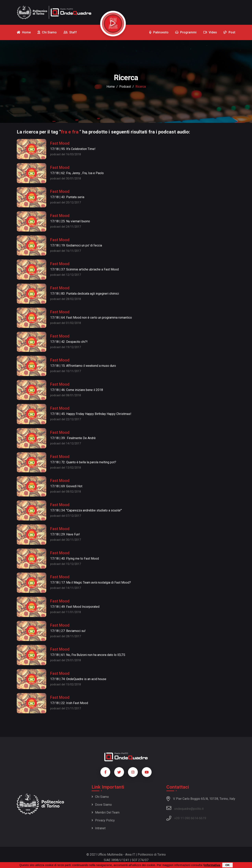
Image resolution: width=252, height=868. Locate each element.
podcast (125, 87)
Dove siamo (102, 805)
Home (111, 87)
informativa (212, 865)
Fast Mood (60, 143)
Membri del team (106, 812)
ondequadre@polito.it (185, 808)
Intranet (99, 828)
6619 (203, 818)
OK (227, 865)
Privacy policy (103, 820)
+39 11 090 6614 (186, 818)
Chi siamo (100, 797)
